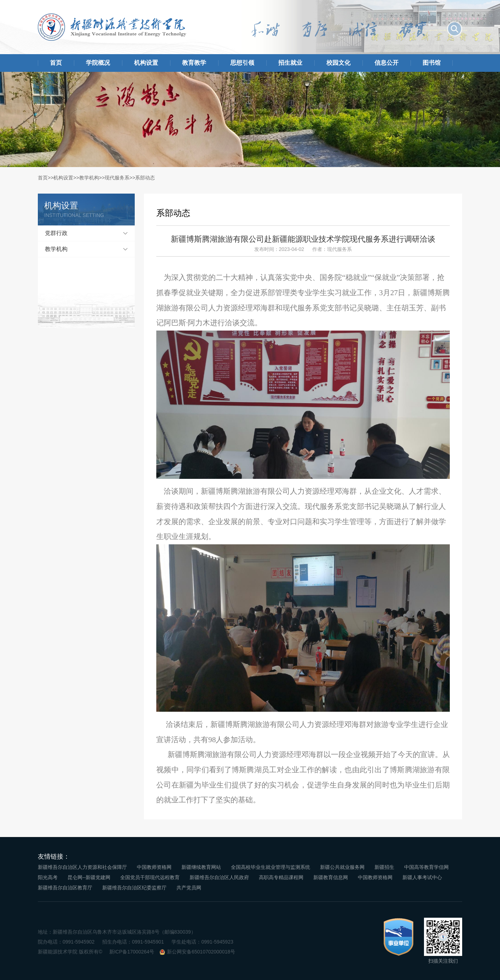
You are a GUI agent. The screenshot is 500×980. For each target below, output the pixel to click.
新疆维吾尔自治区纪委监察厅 (134, 888)
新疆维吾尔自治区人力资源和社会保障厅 (82, 867)
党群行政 (56, 233)
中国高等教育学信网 (426, 867)
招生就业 (290, 63)
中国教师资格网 (154, 867)
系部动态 (145, 178)
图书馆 (432, 63)
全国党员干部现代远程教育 (150, 877)
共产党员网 (189, 888)
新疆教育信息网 (331, 877)
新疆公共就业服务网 (342, 867)
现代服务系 (117, 178)
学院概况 (98, 63)
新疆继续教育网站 (201, 867)
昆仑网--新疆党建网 (89, 877)
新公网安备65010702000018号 (201, 952)
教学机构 (89, 178)
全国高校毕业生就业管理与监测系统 (271, 867)
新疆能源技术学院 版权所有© (70, 952)
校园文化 (338, 63)
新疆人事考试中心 (422, 877)
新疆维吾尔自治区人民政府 (219, 877)
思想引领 (242, 63)
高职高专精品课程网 (281, 877)
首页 (56, 63)
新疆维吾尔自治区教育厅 (65, 888)
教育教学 (194, 63)
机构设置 (146, 63)
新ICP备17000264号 (132, 952)
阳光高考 (48, 877)
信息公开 (386, 63)
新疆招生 (384, 867)
